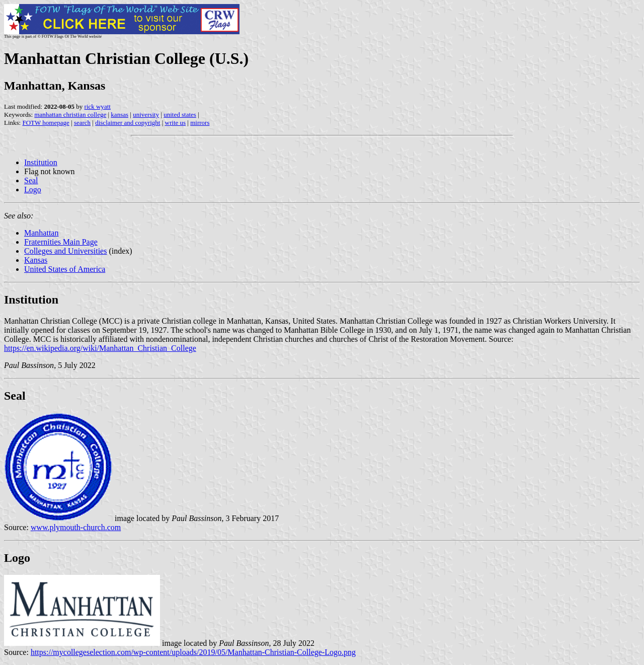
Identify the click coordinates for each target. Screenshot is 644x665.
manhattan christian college (70, 115)
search (82, 123)
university (146, 115)
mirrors (200, 123)
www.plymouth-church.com (76, 527)
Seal (31, 180)
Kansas (36, 260)
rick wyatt (98, 106)
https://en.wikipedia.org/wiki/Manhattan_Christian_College (100, 348)
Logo (33, 190)
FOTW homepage (46, 123)
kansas (119, 115)
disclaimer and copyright (128, 123)
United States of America (65, 269)
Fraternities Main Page (61, 242)
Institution (41, 162)
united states (180, 115)
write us (176, 123)
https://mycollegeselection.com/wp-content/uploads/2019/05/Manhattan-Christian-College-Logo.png (193, 652)
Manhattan (41, 233)
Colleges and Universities (65, 251)
